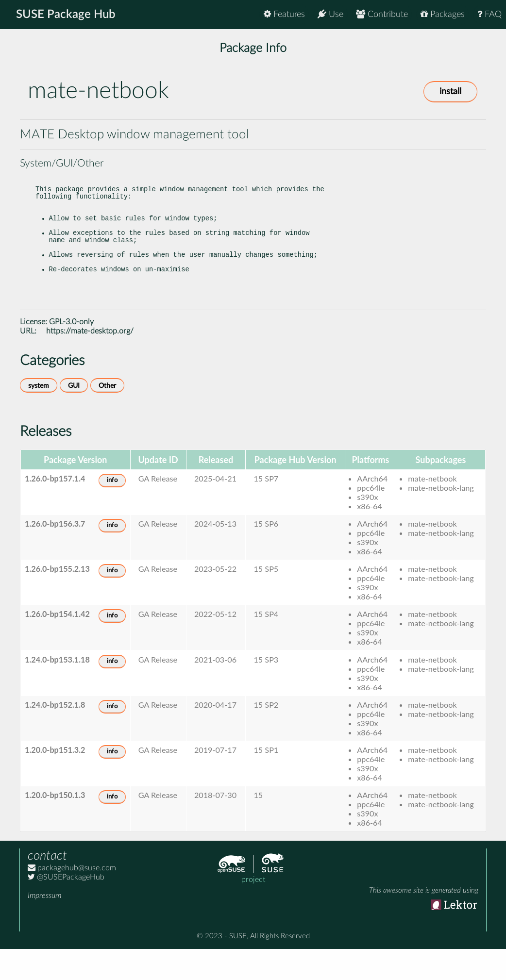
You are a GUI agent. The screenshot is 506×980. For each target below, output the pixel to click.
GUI (74, 417)
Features (284, 14)
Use (330, 14)
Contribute (382, 14)
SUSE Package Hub (66, 15)
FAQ (489, 14)
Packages (443, 14)
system (39, 417)
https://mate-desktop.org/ (90, 362)
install (450, 92)
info (112, 511)
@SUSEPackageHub (66, 908)
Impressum (44, 927)
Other (107, 417)
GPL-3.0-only (71, 353)
